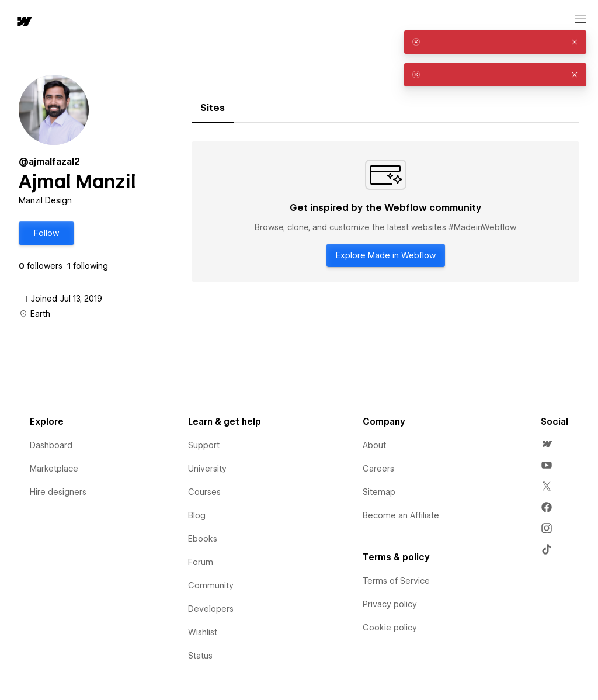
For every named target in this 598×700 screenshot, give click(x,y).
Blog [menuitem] (197, 515)
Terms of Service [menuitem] (396, 581)
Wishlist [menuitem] (203, 632)
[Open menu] (580, 19)
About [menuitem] (374, 445)
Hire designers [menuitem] (58, 492)
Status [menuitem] (200, 656)
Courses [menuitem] (204, 492)
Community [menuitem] (211, 585)
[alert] (495, 42)
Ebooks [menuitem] (203, 539)
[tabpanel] (385, 212)
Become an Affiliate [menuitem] (401, 515)
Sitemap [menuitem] (379, 492)
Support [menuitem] (204, 445)
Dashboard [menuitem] (51, 445)
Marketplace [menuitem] (54, 469)
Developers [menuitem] (211, 609)
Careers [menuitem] (378, 469)
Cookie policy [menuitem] (390, 628)
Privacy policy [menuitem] (390, 604)
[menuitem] (547, 444)
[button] (46, 233)
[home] (23, 22)
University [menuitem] (207, 469)
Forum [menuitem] (201, 562)
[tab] (213, 108)
